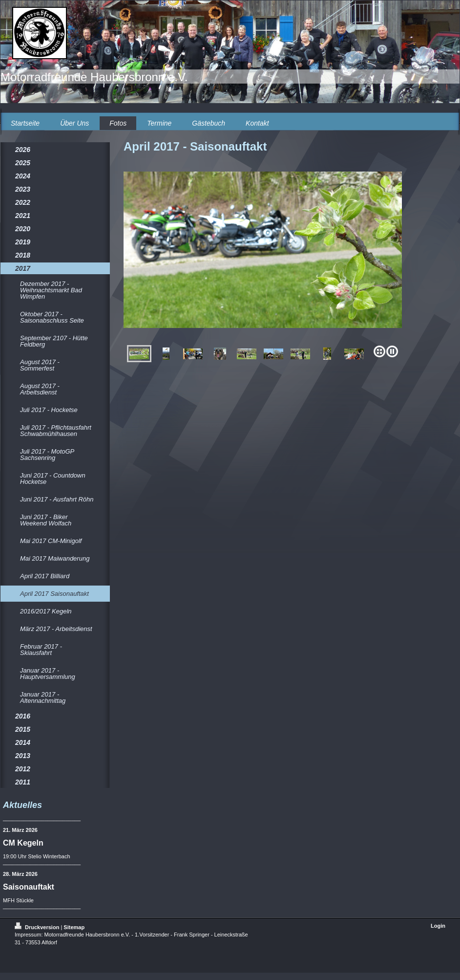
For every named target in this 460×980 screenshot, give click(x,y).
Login (438, 926)
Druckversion (38, 927)
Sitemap (74, 927)
